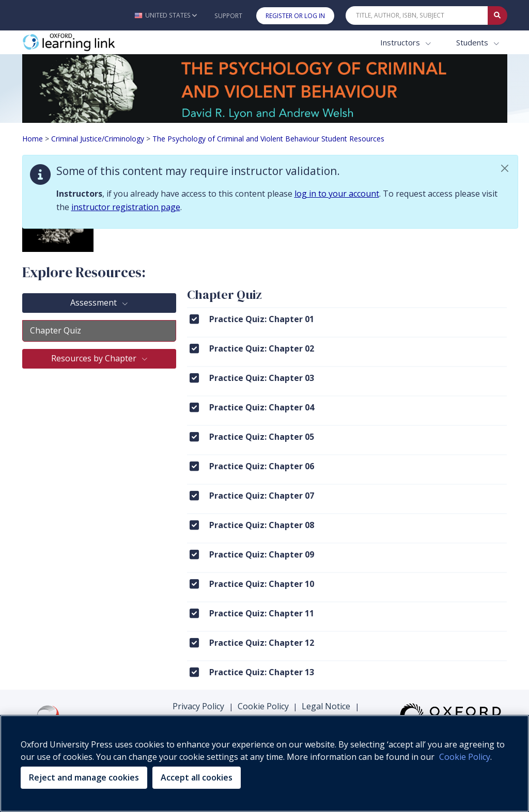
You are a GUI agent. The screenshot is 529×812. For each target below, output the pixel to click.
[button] (166, 15)
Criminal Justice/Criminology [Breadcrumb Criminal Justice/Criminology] (98, 139)
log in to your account (337, 194)
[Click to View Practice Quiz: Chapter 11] (194, 613)
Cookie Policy (263, 706)
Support (228, 16)
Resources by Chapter (95, 358)
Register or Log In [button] (295, 16)
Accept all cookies (197, 777)
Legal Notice (326, 706)
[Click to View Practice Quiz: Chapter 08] (194, 525)
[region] (264, 763)
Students (473, 42)
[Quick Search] (417, 15)
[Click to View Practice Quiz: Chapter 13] (194, 672)
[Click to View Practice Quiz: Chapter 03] (194, 378)
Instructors (401, 42)
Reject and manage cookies (84, 777)
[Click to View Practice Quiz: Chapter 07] (194, 495)
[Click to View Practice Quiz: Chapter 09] (194, 554)
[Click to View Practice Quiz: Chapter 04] (194, 407)
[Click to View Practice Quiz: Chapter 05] (194, 436)
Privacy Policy (198, 706)
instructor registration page (126, 207)
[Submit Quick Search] (497, 15)
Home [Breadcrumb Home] (33, 139)
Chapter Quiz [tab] (56, 330)
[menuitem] (347, 322)
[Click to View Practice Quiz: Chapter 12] (194, 642)
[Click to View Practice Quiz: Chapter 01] (194, 319)
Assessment (95, 302)
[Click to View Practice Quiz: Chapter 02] (194, 348)
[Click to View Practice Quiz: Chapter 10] (194, 584)
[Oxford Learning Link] (100, 43)
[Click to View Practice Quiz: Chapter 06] (194, 466)
